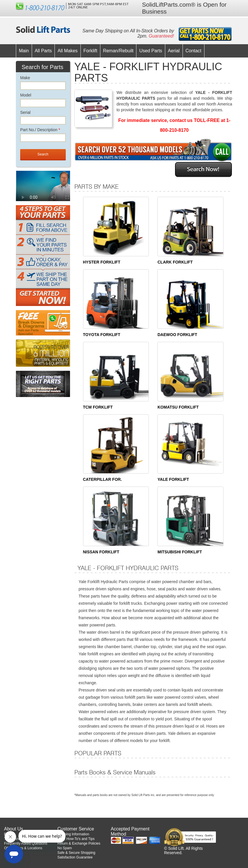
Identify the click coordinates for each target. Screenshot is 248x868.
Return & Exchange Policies (79, 843)
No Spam (65, 848)
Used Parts (151, 51)
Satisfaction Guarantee (75, 857)
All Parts (43, 51)
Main (24, 51)
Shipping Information (73, 834)
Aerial (174, 51)
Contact (193, 51)
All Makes (68, 51)
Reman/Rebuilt (118, 51)
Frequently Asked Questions (26, 843)
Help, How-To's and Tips (76, 839)
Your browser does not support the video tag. (52, 191)
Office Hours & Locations (23, 848)
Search (43, 154)
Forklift (90, 51)
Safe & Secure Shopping (76, 853)
